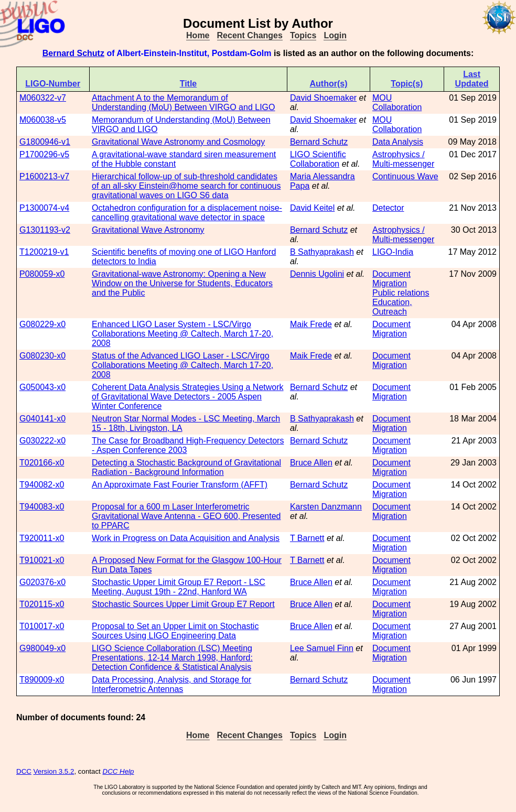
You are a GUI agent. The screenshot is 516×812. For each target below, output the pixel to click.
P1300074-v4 (44, 208)
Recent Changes (250, 35)
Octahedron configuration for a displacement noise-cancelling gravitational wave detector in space (187, 213)
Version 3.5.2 (54, 771)
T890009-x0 (42, 680)
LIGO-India (393, 252)
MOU (382, 98)
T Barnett (307, 538)
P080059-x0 (42, 274)
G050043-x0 (42, 387)
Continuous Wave (405, 176)
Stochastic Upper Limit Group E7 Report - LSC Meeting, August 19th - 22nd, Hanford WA (179, 587)
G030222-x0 (42, 441)
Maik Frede (311, 324)
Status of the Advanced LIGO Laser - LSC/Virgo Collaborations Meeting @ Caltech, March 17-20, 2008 (182, 365)
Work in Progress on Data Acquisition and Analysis (186, 538)
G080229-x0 (42, 324)
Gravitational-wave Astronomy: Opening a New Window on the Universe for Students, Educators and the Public (182, 283)
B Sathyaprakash (322, 252)
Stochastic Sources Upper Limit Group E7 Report (183, 604)
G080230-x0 (42, 356)
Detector (388, 208)
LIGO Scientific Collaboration (318, 159)
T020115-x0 (42, 604)
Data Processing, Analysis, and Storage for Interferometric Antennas (171, 684)
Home (198, 35)
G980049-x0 (42, 648)
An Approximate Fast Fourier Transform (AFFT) (180, 485)
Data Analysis (398, 142)
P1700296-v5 (44, 154)
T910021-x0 (42, 560)
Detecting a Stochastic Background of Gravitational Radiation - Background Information (186, 467)
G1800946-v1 (45, 142)
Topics (303, 35)
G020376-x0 (42, 582)
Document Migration (391, 279)
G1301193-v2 (45, 230)
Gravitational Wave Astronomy (148, 230)
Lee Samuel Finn (322, 648)
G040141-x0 (42, 419)
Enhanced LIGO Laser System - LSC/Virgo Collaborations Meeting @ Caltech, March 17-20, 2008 (182, 334)
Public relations (401, 293)
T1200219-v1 (44, 252)
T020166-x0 (42, 463)
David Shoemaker (323, 98)
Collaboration (397, 107)
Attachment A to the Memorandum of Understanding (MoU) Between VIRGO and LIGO (184, 102)
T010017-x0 (42, 626)
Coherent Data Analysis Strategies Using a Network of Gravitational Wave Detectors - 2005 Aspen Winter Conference (188, 397)
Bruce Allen (311, 463)
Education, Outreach (392, 307)
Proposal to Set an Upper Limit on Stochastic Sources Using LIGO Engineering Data (175, 631)
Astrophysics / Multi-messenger (403, 159)
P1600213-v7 (44, 176)
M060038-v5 (43, 120)
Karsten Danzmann (326, 507)
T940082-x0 (42, 485)
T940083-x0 (42, 507)
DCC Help (119, 771)
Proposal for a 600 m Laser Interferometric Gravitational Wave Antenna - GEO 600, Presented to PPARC (186, 516)
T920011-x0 (42, 538)
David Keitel (312, 208)
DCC (24, 771)
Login (335, 35)
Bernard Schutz (73, 53)
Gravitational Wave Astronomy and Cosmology (178, 142)
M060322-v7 (43, 98)
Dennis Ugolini (317, 274)
